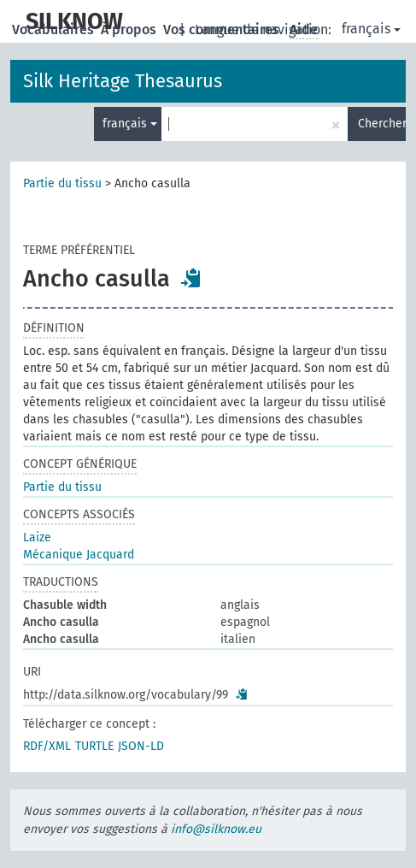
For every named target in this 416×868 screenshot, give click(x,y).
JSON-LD (141, 746)
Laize (37, 537)
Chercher (382, 124)
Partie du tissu (62, 183)
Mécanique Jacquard (79, 555)
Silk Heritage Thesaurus (123, 81)
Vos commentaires (223, 30)
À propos (130, 30)
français (371, 29)
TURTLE (94, 746)
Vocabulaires (55, 30)
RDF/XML (47, 746)
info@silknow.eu (216, 829)
